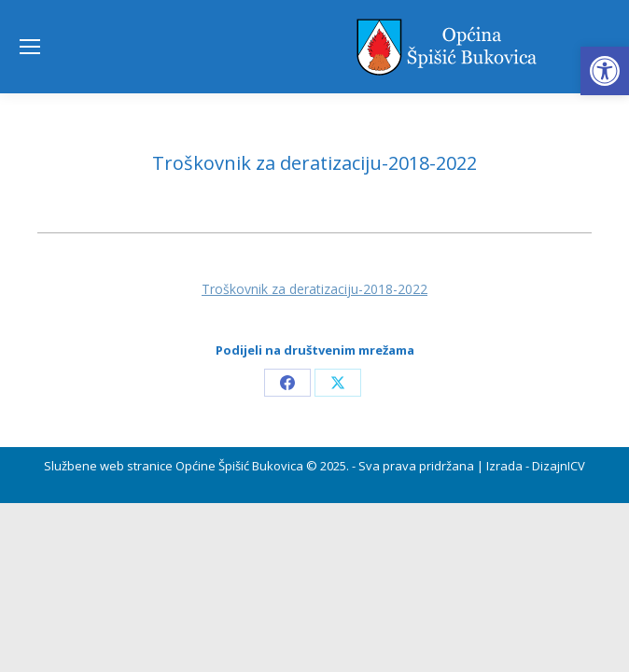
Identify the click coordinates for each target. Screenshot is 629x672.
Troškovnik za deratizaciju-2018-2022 (314, 289)
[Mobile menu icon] (30, 47)
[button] (605, 71)
